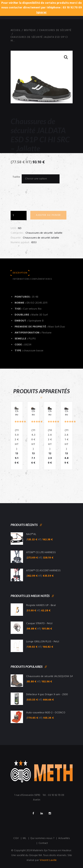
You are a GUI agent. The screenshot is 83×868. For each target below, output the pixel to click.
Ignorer (41, 13)
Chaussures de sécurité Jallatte (41, 238)
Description (20, 273)
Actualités (64, 838)
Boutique (30, 31)
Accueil (16, 31)
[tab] (20, 273)
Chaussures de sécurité (55, 31)
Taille (16, 177)
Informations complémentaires (32, 279)
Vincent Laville (48, 860)
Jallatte (58, 233)
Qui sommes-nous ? (42, 838)
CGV (16, 838)
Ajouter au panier (48, 215)
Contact (43, 843)
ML (25, 838)
